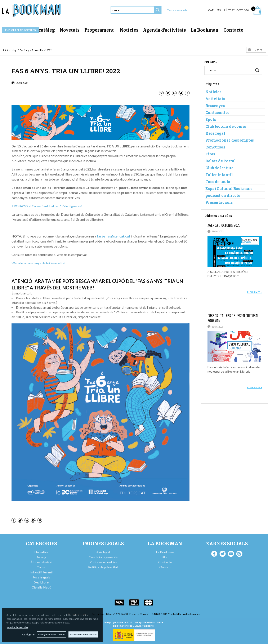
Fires (210, 154)
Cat (211, 10)
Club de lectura (219, 168)
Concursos (215, 147)
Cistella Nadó (41, 587)
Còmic (41, 567)
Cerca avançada (177, 10)
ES (219, 10)
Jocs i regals (41, 577)
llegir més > (254, 292)
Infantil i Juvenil (41, 572)
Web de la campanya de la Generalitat (39, 263)
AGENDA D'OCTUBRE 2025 (224, 225)
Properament (100, 30)
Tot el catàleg (40, 30)
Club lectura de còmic (226, 126)
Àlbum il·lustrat (41, 562)
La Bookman (205, 30)
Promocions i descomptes (230, 140)
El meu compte (236, 10)
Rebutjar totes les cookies (52, 634)
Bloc (165, 557)
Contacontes (217, 112)
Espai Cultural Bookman (229, 188)
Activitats (215, 99)
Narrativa (41, 552)
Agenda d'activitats (165, 30)
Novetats (70, 30)
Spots (211, 119)
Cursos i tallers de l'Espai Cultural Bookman (233, 318)
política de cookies (17, 627)
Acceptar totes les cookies (83, 634)
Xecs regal (215, 133)
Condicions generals (103, 557)
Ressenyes (215, 106)
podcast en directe (223, 195)
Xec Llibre (41, 582)
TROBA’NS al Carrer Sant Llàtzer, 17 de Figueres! (47, 206)
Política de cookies (103, 562)
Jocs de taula (218, 182)
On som (165, 567)
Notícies (129, 30)
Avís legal (103, 552)
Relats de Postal (220, 161)
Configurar (28, 634)
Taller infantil (219, 175)
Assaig (41, 557)
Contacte (233, 30)
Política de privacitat (103, 567)
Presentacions (219, 202)
